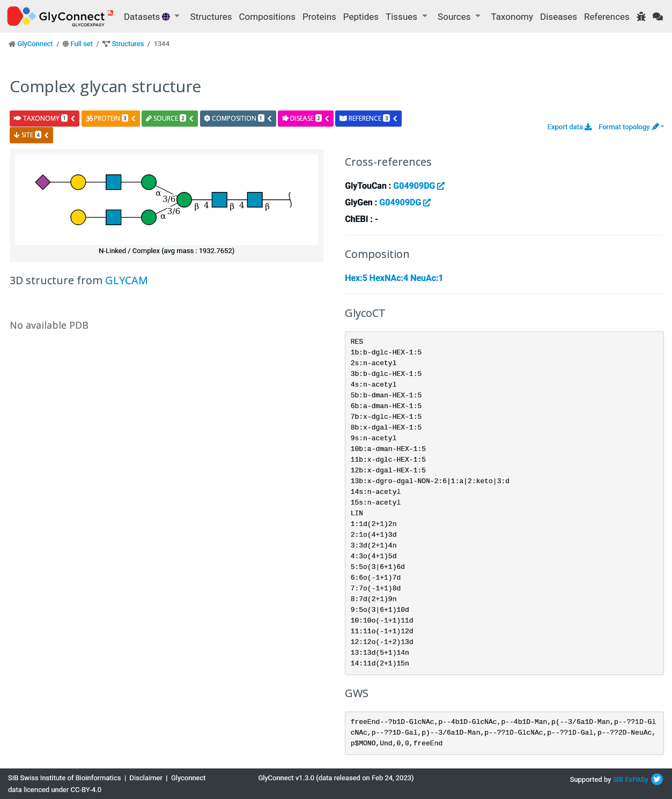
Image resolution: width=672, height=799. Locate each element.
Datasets (148, 17)
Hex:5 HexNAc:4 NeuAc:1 (394, 278)
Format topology (629, 127)
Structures (211, 17)
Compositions (267, 17)
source (170, 118)
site (32, 135)
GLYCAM (127, 280)
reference (368, 118)
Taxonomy (512, 17)
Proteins (319, 17)
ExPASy (637, 779)
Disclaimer (146, 778)
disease (306, 118)
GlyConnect (35, 44)
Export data (570, 127)
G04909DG (419, 186)
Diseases (559, 17)
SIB (618, 779)
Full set (82, 44)
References (607, 17)
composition (238, 118)
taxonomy (45, 118)
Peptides (361, 17)
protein (111, 118)
